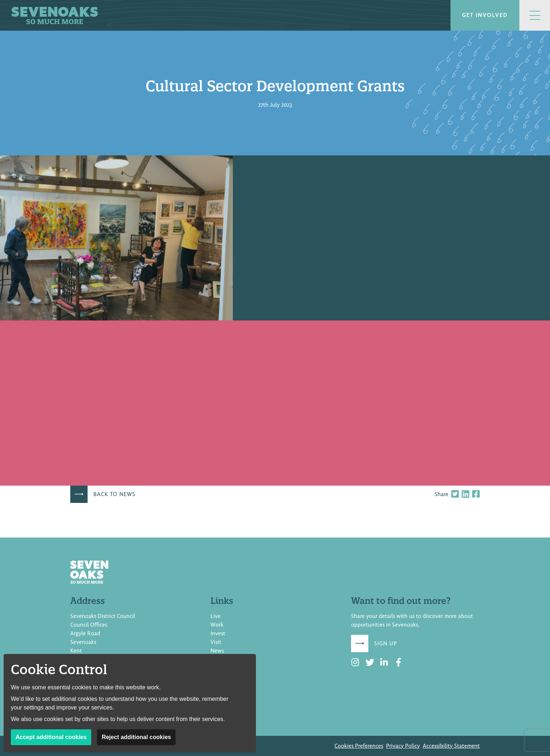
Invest (218, 633)
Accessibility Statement (451, 746)
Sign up (386, 644)
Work (217, 625)
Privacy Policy (403, 746)
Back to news (114, 494)
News (217, 651)
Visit (216, 642)
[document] (275, 284)
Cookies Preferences (359, 746)
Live (216, 616)
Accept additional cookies (51, 737)
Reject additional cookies (136, 737)
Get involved (485, 15)
